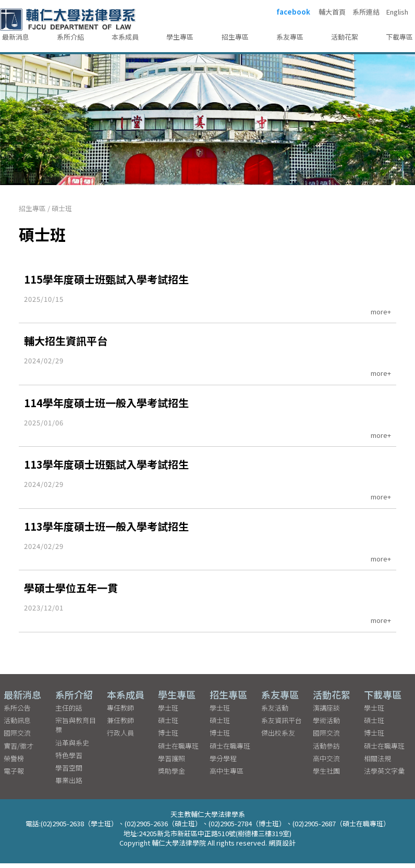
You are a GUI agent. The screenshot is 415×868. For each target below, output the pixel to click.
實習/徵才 (19, 750)
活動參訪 (326, 750)
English (397, 12)
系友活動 (275, 712)
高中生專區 (227, 775)
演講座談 (326, 712)
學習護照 (172, 763)
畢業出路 (69, 785)
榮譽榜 (14, 763)
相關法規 (377, 763)
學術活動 (326, 725)
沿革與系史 (72, 747)
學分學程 (223, 763)
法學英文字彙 (384, 775)
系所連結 (366, 12)
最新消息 (16, 37)
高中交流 (326, 763)
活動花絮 (345, 37)
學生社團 (326, 775)
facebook (293, 12)
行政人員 (120, 737)
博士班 (168, 737)
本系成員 (125, 37)
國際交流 (17, 737)
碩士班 (62, 208)
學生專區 (180, 37)
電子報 (14, 775)
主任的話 (69, 712)
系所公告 (17, 712)
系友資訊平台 (282, 725)
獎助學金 (172, 775)
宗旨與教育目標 (76, 730)
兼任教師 (120, 725)
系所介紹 (70, 37)
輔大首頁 (332, 12)
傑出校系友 (278, 737)
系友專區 (290, 37)
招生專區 (235, 37)
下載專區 (399, 37)
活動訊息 (17, 725)
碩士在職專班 (178, 750)
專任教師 (120, 712)
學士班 (168, 712)
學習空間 (69, 772)
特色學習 (69, 760)
